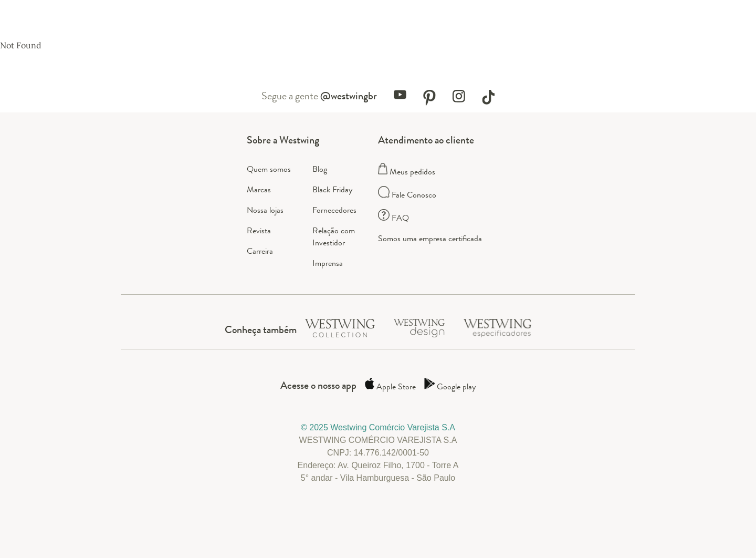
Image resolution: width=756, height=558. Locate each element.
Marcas (259, 189)
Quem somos (269, 169)
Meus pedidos (407, 172)
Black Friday (332, 189)
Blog (320, 169)
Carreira (260, 251)
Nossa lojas (265, 210)
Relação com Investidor (334, 236)
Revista (259, 230)
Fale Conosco (407, 195)
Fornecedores (334, 210)
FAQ (393, 218)
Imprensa (328, 263)
